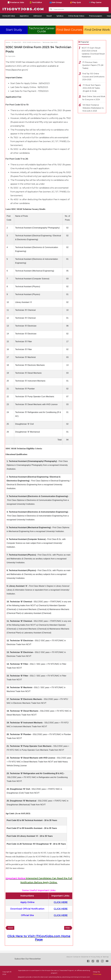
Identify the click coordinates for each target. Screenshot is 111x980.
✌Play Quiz (75, 2)
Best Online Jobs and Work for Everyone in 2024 (94, 98)
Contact (76, 957)
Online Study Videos (76, 16)
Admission (38, 16)
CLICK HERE (61, 902)
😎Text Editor (36, 2)
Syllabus (60, 16)
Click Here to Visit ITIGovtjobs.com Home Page (39, 938)
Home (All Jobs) (9, 16)
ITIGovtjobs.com (24, 9)
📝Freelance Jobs (16, 2)
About (69, 957)
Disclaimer (85, 957)
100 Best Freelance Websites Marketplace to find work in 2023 (93, 108)
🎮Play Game (95, 2)
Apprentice (24, 16)
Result (49, 16)
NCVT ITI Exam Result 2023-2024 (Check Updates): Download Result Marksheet (93, 52)
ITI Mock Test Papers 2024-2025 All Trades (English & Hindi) (92, 88)
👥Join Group (56, 2)
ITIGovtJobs (97, 974)
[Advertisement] (56, 22)
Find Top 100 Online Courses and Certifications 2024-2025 (93, 77)
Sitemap (106, 957)
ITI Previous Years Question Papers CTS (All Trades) (93, 65)
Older (68, 928)
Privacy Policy (96, 957)
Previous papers (96, 16)
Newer (11, 928)
